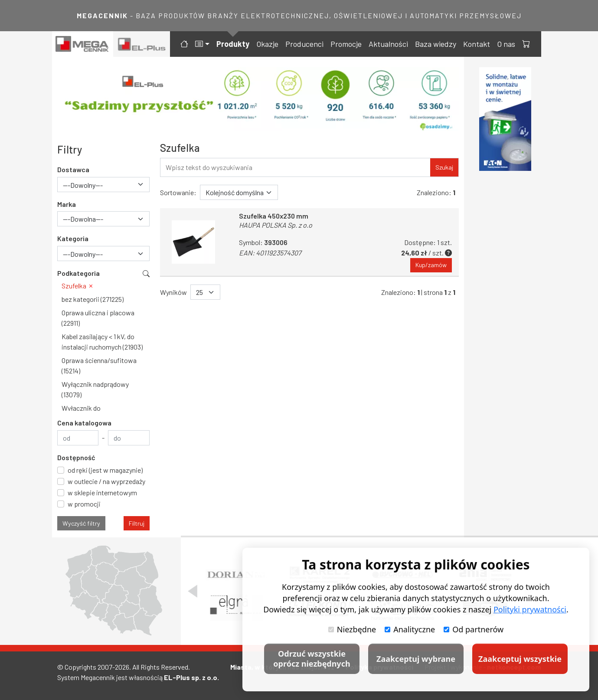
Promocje (346, 44)
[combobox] (104, 185)
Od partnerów (474, 629)
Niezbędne (352, 629)
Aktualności (388, 44)
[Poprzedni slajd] (193, 591)
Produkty (233, 44)
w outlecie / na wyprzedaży (106, 481)
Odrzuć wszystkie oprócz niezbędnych (312, 659)
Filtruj (137, 523)
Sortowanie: (178, 192)
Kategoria (73, 238)
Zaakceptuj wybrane (416, 659)
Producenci (304, 44)
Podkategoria (78, 273)
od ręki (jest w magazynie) (105, 470)
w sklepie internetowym (102, 492)
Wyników (173, 292)
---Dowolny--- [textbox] (83, 185)
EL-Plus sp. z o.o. (191, 677)
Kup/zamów (431, 265)
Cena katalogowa (84, 423)
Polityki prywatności (530, 609)
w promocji (84, 504)
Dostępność (76, 457)
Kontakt (477, 44)
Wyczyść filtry (81, 523)
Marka (67, 204)
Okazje (267, 44)
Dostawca (73, 169)
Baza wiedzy (436, 44)
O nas (506, 44)
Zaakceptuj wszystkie (520, 659)
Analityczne (410, 629)
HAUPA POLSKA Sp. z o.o (276, 225)
